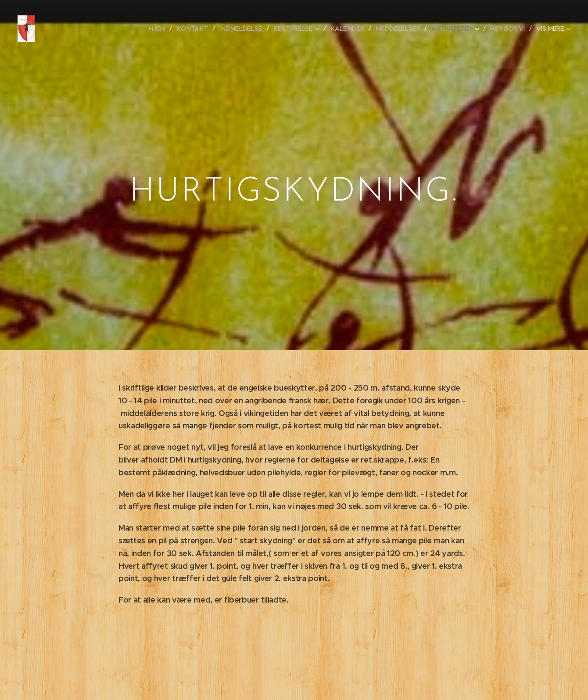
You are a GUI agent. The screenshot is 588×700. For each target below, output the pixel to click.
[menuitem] (167, 29)
